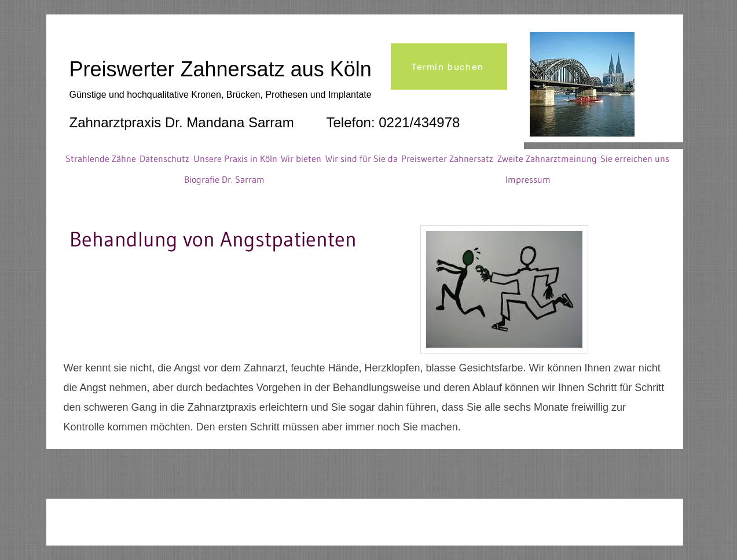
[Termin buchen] (449, 67)
